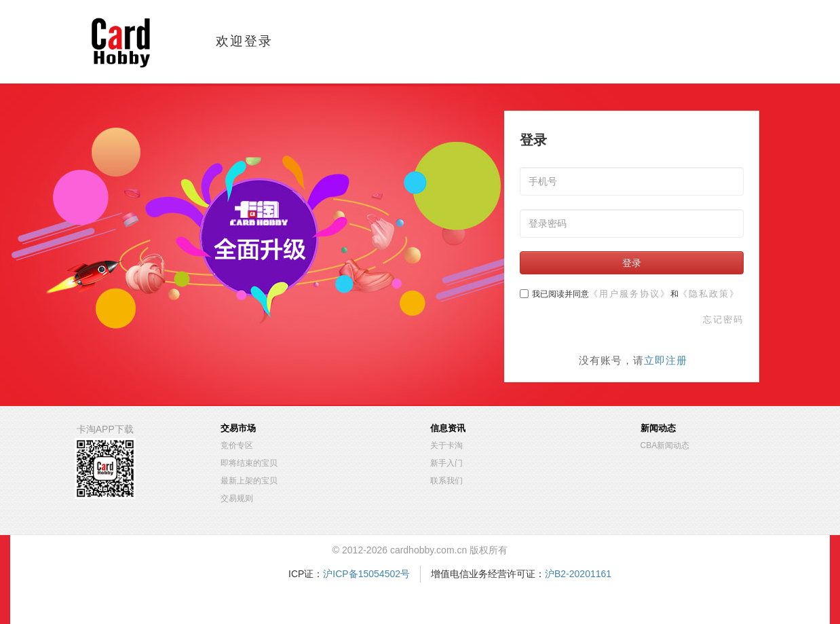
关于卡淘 (446, 445)
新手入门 (446, 463)
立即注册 (666, 360)
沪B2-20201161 (578, 574)
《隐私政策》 (709, 294)
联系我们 (446, 481)
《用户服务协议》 (630, 294)
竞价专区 (237, 445)
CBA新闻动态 (665, 445)
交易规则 (237, 498)
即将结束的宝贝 (249, 463)
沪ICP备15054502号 (366, 574)
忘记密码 (723, 319)
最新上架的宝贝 (249, 481)
